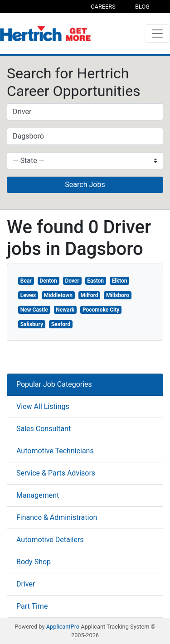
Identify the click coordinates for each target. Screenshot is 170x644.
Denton (48, 281)
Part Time (32, 606)
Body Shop (34, 562)
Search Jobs (85, 185)
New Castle (34, 310)
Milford (90, 295)
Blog (142, 7)
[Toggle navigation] (157, 34)
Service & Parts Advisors (56, 473)
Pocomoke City (101, 310)
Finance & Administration (57, 517)
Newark (65, 310)
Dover (72, 281)
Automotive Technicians (55, 451)
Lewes (28, 295)
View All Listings (43, 406)
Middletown (58, 295)
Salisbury (32, 324)
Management (38, 495)
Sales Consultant (44, 429)
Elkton (120, 281)
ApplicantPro (63, 627)
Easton (95, 281)
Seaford (61, 324)
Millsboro (118, 295)
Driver (26, 584)
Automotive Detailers (50, 540)
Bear (26, 281)
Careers (103, 7)
